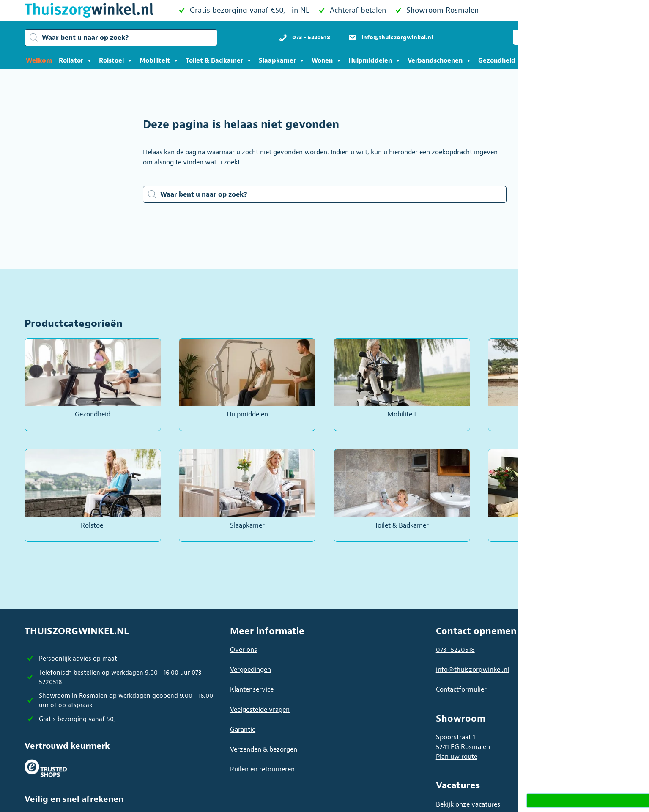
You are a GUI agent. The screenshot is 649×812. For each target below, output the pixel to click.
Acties (545, 61)
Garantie (243, 730)
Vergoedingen (251, 670)
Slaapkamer (282, 61)
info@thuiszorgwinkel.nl (472, 670)
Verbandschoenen (440, 61)
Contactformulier (461, 689)
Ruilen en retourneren (262, 769)
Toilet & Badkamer (219, 61)
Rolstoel (116, 61)
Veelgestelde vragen (260, 710)
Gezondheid (501, 61)
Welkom (39, 61)
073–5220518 (455, 650)
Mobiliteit (159, 61)
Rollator (75, 61)
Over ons (244, 650)
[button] (538, 37)
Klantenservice (252, 689)
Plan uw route (457, 757)
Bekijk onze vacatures (468, 804)
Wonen (327, 61)
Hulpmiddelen (375, 61)
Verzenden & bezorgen (264, 749)
